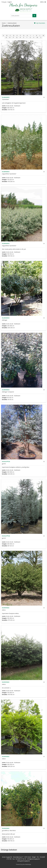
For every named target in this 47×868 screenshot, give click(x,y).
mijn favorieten (41, 23)
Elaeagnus (6, 97)
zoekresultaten (12, 23)
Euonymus (6, 608)
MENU (43, 2)
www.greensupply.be (24, 861)
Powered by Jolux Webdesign (24, 864)
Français (4, 2)
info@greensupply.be (33, 859)
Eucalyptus (6, 461)
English (10, 2)
